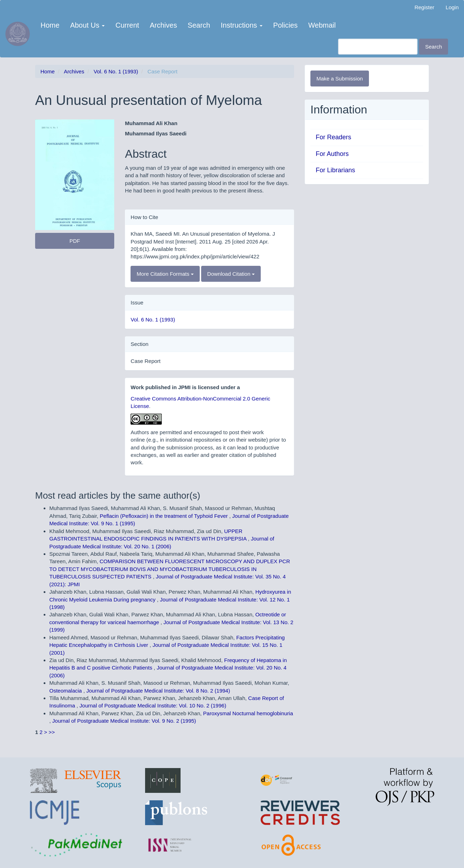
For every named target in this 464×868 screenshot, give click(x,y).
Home (50, 25)
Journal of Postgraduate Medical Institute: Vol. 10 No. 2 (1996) (153, 705)
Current (127, 25)
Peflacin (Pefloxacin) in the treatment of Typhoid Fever (164, 516)
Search (199, 25)
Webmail (322, 25)
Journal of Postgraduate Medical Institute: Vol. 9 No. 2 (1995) (124, 721)
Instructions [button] (242, 25)
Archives (163, 25)
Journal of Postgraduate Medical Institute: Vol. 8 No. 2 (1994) (158, 691)
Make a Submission (340, 79)
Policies (285, 25)
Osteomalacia (66, 691)
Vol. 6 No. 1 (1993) (116, 71)
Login (452, 7)
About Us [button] (88, 25)
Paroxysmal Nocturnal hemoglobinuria (248, 713)
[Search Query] (378, 47)
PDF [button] (75, 241)
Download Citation (231, 274)
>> (52, 732)
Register (424, 7)
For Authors (332, 154)
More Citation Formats (165, 274)
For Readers (333, 137)
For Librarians (335, 170)
